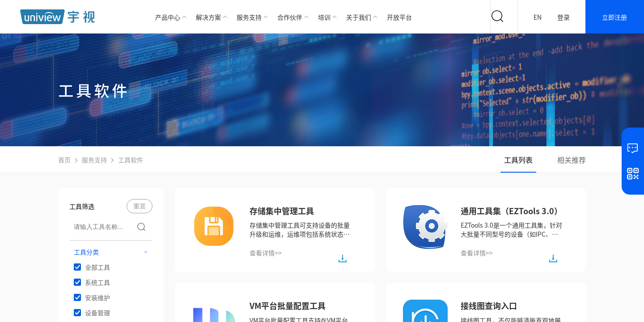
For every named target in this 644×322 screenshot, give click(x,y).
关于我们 (359, 17)
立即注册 (614, 17)
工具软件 (131, 160)
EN (538, 17)
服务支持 (249, 17)
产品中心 (168, 17)
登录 (563, 17)
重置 (140, 206)
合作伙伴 (290, 17)
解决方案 (208, 17)
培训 (324, 17)
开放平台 (399, 17)
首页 (64, 160)
